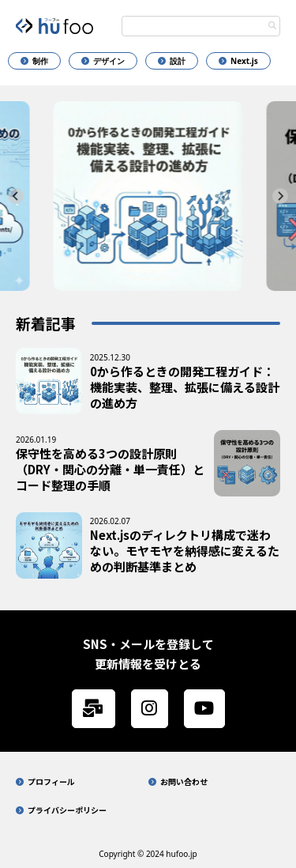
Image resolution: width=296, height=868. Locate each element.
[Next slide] (280, 196)
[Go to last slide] (16, 196)
